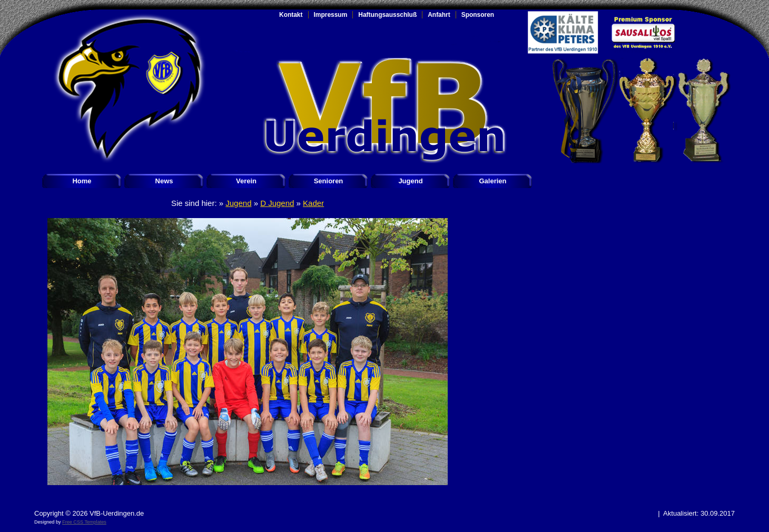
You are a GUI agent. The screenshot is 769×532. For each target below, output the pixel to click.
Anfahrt (439, 15)
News (164, 181)
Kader (313, 203)
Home (82, 181)
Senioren (329, 181)
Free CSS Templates (84, 522)
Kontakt (291, 15)
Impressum (331, 15)
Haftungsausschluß (387, 15)
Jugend (410, 181)
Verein (246, 181)
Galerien (492, 181)
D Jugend (277, 203)
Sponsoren (478, 15)
